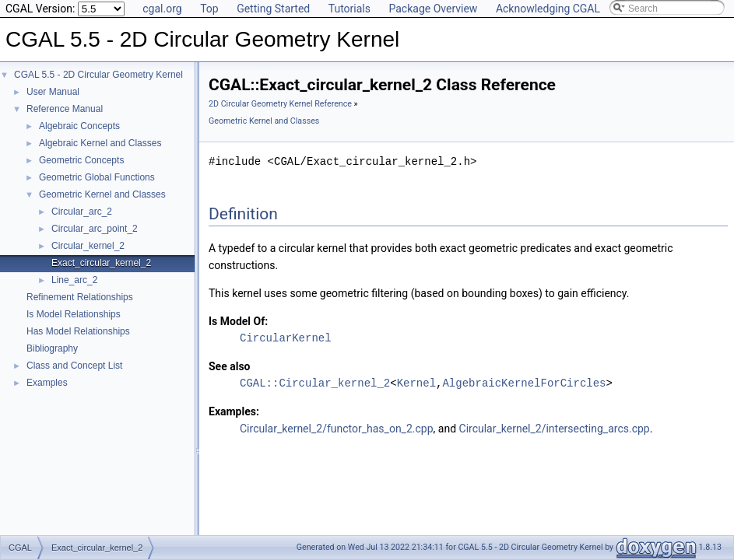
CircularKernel (286, 338)
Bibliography (52, 348)
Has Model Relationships (78, 331)
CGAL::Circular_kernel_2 (315, 383)
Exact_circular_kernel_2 (101, 263)
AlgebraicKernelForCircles (524, 383)
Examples (47, 383)
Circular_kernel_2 (88, 246)
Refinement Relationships (80, 297)
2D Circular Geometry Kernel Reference (280, 104)
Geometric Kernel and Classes (102, 194)
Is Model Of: (238, 321)
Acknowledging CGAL (548, 9)
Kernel (416, 383)
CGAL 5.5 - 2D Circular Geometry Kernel (98, 75)
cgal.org (162, 9)
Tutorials (349, 9)
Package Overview (433, 9)
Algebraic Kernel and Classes (100, 143)
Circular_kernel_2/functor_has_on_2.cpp (337, 429)
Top (209, 9)
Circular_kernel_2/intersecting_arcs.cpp (555, 429)
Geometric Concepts (81, 160)
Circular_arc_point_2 (95, 229)
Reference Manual (65, 109)
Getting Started (273, 9)
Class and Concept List (74, 366)
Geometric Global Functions (97, 177)
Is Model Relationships (74, 314)
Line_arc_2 (74, 280)
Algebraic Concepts (79, 126)
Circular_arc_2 (82, 212)
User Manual (53, 92)
